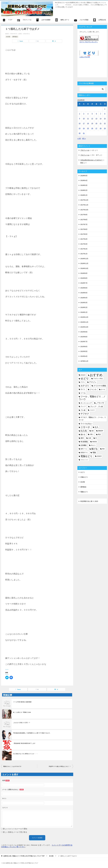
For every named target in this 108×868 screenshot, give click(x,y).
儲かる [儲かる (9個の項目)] (83, 434)
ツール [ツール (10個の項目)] (83, 393)
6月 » (84, 138)
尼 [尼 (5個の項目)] (96, 438)
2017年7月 (84, 224)
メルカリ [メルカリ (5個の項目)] (92, 410)
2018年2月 (84, 190)
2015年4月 (84, 356)
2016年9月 (84, 273)
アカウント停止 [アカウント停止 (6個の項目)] (98, 379)
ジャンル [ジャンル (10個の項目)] (93, 389)
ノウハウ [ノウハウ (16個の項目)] (100, 403)
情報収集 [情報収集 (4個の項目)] (94, 442)
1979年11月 (84, 361)
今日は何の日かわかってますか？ (91, 160)
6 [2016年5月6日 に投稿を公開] (96, 114)
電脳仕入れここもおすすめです (12, 766)
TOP (24, 856)
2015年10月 (84, 327)
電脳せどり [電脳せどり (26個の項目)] (87, 456)
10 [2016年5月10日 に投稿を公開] (84, 119)
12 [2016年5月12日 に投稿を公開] (92, 119)
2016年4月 (84, 298)
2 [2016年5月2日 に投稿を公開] (80, 114)
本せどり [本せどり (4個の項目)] (93, 445)
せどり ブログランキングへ (89, 42)
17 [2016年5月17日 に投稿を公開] (84, 123)
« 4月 (79, 138)
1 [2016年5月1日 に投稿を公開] (105, 109)
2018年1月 (84, 195)
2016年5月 (84, 293)
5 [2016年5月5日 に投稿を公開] (92, 114)
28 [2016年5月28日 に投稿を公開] (101, 128)
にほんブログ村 (85, 57)
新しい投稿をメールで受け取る (15, 832)
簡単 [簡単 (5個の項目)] (103, 449)
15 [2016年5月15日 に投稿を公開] (105, 119)
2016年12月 (84, 259)
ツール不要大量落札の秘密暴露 (22, 702)
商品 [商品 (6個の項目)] (99, 434)
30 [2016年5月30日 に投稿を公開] (80, 133)
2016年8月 (84, 278)
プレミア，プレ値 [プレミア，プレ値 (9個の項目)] (96, 407)
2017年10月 (84, 210)
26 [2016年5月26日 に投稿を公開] (92, 128)
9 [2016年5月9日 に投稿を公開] (80, 119)
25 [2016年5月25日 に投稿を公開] (88, 128)
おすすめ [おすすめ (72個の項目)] (96, 375)
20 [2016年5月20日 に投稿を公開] (96, 123)
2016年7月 (84, 283)
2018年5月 (84, 176)
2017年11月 (84, 205)
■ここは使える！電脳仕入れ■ (22, 712)
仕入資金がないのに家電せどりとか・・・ (26, 754)
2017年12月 (84, 200)
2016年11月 (84, 263)
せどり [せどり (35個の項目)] (85, 379)
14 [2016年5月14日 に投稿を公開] (101, 119)
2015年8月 (84, 337)
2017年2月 (84, 249)
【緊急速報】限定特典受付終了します (24, 743)
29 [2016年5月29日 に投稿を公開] (105, 128)
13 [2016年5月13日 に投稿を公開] (96, 119)
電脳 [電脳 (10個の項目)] (94, 452)
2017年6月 (84, 229)
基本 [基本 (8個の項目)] (82, 438)
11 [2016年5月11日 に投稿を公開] (88, 119)
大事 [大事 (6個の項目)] (90, 438)
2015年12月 (84, 317)
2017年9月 (84, 215)
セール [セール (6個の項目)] (103, 389)
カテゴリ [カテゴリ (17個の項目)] (85, 386)
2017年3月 (84, 244)
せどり (83, 472)
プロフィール (85, 150)
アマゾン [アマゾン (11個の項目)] (93, 382)
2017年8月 (84, 220)
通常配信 (15, 37)
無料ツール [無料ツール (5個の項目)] (84, 449)
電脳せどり (84, 492)
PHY (82, 163)
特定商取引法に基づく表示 (89, 501)
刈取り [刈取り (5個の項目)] (92, 434)
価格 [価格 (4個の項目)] (92, 431)
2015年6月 (84, 347)
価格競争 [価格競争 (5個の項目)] (101, 431)
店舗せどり (84, 477)
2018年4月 (84, 180)
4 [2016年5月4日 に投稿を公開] (88, 114)
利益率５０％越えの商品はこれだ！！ (60, 766)
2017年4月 (84, 239)
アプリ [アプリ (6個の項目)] (83, 382)
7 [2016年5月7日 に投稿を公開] (101, 114)
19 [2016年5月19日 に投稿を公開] (92, 123)
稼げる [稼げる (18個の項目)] (94, 449)
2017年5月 (84, 234)
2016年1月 (84, 312)
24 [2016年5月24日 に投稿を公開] (84, 128)
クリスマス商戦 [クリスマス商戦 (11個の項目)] (100, 386)
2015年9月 (84, 332)
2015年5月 (84, 351)
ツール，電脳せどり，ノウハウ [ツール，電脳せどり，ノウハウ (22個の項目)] (92, 398)
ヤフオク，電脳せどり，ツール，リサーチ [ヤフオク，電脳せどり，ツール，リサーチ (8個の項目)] (92, 419)
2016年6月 (84, 288)
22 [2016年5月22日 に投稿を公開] (105, 123)
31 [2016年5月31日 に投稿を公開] (84, 133)
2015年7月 (84, 342)
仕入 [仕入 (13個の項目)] (97, 427)
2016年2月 (84, 307)
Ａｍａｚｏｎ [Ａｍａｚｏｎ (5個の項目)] (84, 460)
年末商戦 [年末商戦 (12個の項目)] (84, 442)
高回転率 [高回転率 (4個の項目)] (99, 456)
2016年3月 (84, 303)
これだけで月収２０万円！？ (22, 723)
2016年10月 (84, 268)
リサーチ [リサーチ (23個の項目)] (85, 427)
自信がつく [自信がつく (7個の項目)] (84, 452)
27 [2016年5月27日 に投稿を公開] (96, 128)
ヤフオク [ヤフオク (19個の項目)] (85, 414)
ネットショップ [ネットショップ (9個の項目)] (86, 403)
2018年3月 (84, 185)
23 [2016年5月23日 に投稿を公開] (80, 128)
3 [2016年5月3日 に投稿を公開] (84, 114)
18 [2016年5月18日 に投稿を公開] (88, 123)
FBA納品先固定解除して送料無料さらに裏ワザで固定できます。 (32, 733)
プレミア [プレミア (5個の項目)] (83, 406)
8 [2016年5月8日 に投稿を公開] (105, 114)
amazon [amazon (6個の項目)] (83, 375)
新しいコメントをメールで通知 (15, 829)
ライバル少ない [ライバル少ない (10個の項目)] (86, 424)
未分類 (8, 37)
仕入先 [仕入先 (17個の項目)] (84, 431)
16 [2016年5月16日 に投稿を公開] (80, 123)
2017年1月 (84, 254)
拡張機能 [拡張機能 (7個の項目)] (84, 445)
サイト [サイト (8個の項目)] (83, 389)
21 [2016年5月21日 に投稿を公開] (101, 123)
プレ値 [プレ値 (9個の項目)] (83, 410)
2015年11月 (84, 322)
